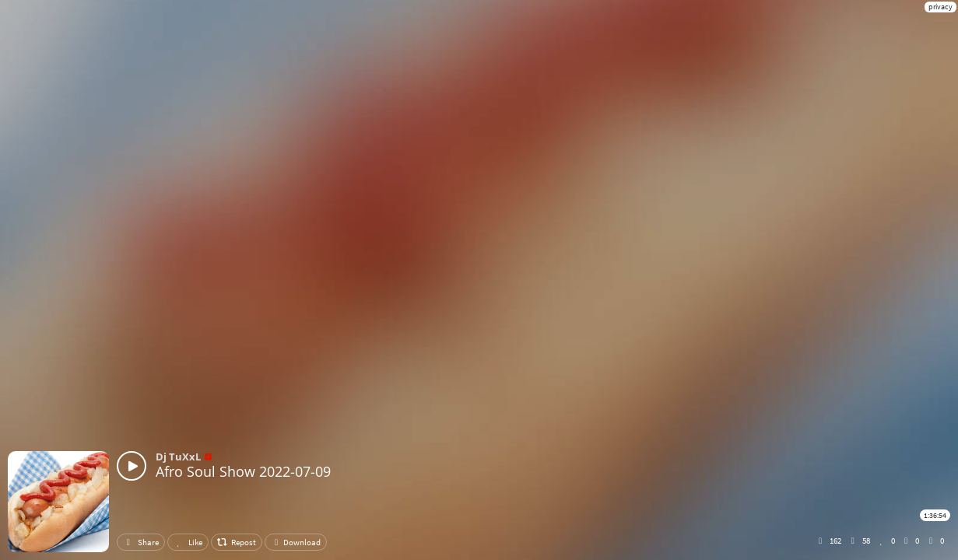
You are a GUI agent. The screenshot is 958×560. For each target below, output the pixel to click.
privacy (940, 7)
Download (296, 542)
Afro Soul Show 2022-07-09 (243, 471)
